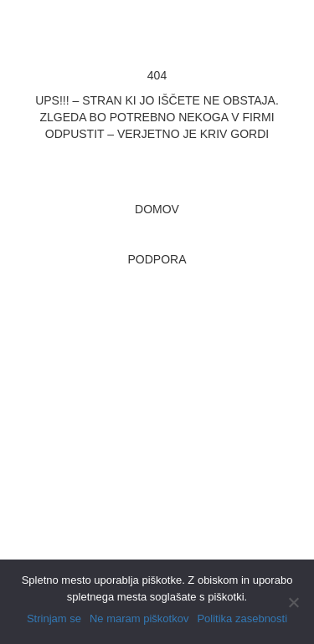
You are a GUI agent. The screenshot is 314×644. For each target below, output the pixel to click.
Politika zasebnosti (242, 618)
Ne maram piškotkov (139, 618)
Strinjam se (54, 618)
